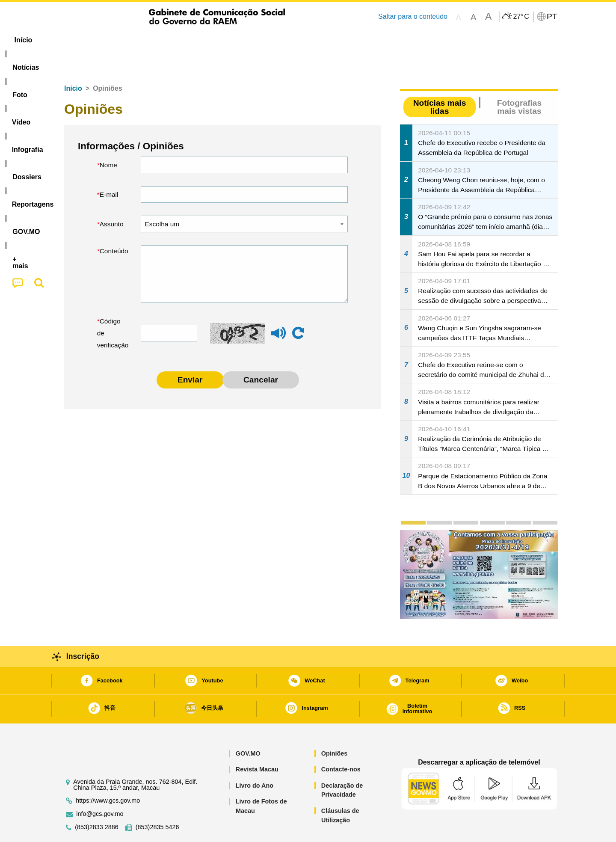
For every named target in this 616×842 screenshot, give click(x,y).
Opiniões (335, 727)
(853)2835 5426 (157, 801)
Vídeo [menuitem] (188, 40)
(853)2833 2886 (97, 801)
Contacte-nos (341, 743)
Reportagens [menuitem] (329, 40)
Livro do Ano (255, 759)
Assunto (112, 198)
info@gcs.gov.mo (100, 788)
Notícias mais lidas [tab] (440, 81)
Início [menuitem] (75, 40)
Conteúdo (114, 225)
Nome (108, 139)
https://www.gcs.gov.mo (108, 775)
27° (521, 17)
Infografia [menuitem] (230, 40)
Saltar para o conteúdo (413, 16)
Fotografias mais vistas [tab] (519, 81)
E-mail (109, 168)
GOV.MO (248, 727)
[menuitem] (115, 40)
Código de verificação (113, 307)
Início (73, 62)
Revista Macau (257, 743)
